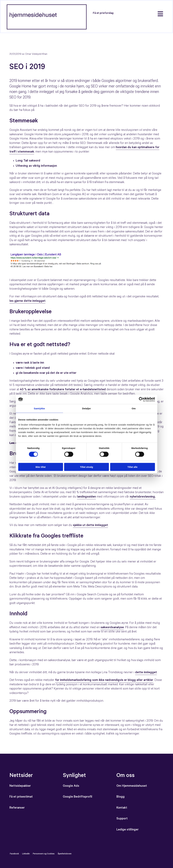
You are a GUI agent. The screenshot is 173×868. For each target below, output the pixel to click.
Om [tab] (134, 408)
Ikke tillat (41, 467)
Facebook (14, 854)
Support (122, 819)
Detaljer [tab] (87, 408)
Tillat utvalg (86, 467)
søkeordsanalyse (112, 628)
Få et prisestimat (21, 797)
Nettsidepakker (20, 786)
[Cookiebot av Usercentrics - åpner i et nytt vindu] (141, 399)
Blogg (121, 797)
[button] (103, 13)
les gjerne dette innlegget (27, 301)
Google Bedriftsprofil (78, 797)
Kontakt (122, 808)
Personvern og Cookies (44, 854)
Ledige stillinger (128, 830)
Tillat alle (132, 467)
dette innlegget (146, 673)
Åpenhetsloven (64, 854)
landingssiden (86, 497)
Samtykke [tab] (39, 408)
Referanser (17, 808)
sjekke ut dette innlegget (90, 526)
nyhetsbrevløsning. (143, 497)
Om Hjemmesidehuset (132, 786)
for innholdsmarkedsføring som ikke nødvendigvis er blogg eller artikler (104, 680)
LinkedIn (26, 854)
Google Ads (71, 786)
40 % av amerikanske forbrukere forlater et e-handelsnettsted (63, 390)
